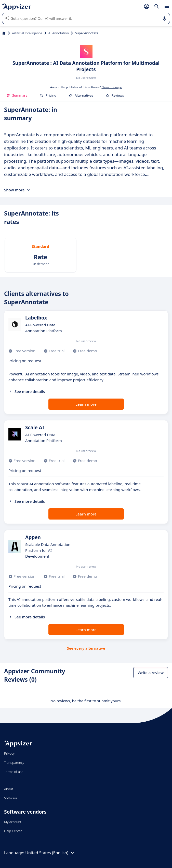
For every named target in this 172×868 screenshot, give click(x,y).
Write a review (151, 673)
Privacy (9, 753)
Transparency (14, 763)
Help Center (13, 831)
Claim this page (112, 87)
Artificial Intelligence (27, 33)
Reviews (115, 95)
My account (13, 822)
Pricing (48, 95)
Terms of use (14, 772)
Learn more (86, 404)
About (9, 789)
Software (11, 798)
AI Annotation (59, 33)
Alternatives (81, 95)
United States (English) (50, 853)
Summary (17, 95)
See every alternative (86, 648)
